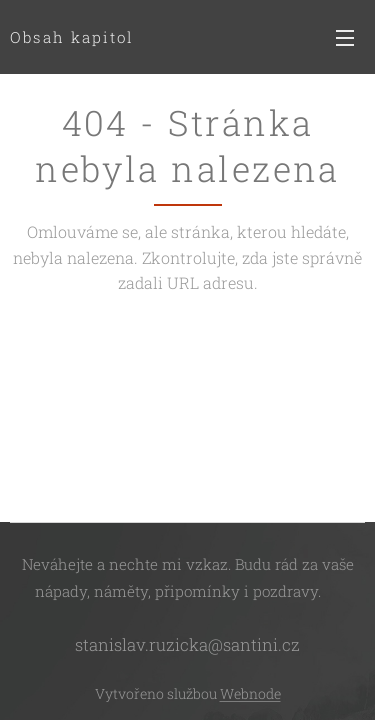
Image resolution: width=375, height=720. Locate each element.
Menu (345, 38)
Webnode (250, 693)
